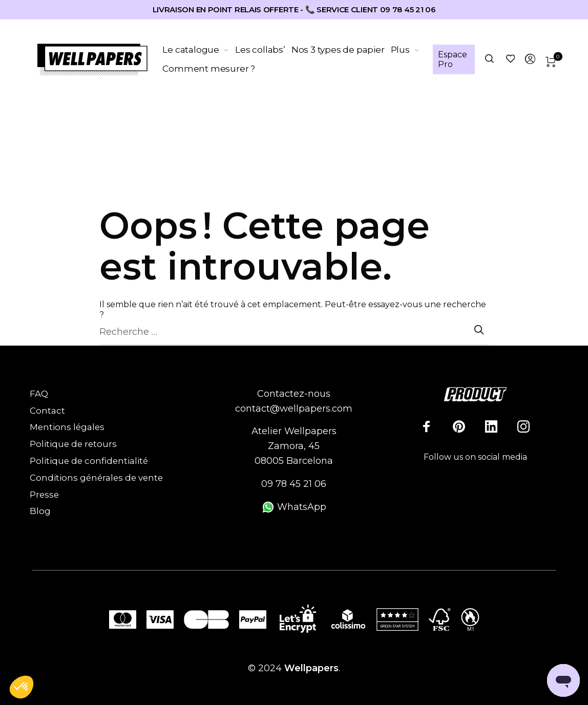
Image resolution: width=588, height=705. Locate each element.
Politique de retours (73, 444)
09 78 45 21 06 (294, 484)
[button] (22, 688)
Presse (44, 495)
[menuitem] (199, 50)
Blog (40, 511)
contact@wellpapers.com (294, 409)
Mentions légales (67, 427)
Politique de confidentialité (89, 461)
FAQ (39, 394)
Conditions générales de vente (96, 478)
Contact (47, 411)
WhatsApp (294, 507)
